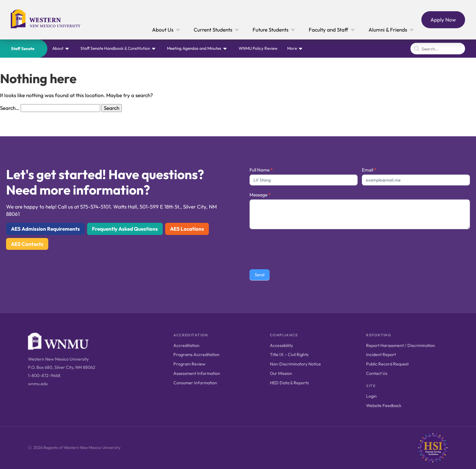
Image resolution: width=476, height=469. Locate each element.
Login (371, 396)
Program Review (189, 364)
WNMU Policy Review (258, 48)
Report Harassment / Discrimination (401, 345)
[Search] (438, 49)
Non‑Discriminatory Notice (295, 364)
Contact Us (377, 373)
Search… (10, 108)
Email (369, 170)
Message (260, 195)
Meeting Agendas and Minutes (194, 48)
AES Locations (187, 229)
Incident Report (381, 355)
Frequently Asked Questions (125, 229)
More (292, 48)
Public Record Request (387, 364)
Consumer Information (195, 383)
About (58, 48)
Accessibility (281, 345)
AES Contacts (27, 244)
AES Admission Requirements (45, 229)
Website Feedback (384, 406)
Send (260, 275)
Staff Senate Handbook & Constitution (115, 48)
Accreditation (186, 345)
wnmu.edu (38, 384)
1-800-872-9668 (44, 376)
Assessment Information (197, 373)
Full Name (261, 170)
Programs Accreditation (196, 355)
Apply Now (443, 20)
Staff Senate (23, 49)
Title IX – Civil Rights (289, 355)
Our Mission (281, 373)
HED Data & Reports (289, 383)
